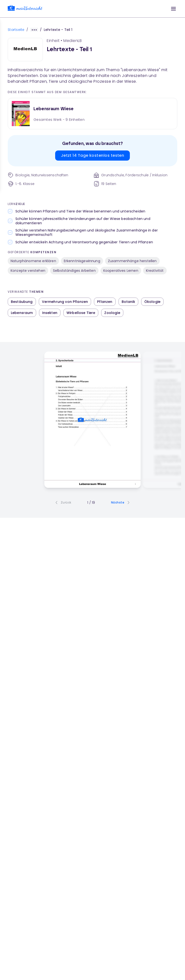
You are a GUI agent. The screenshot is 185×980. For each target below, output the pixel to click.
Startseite (16, 30)
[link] (25, 9)
